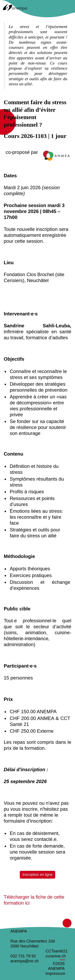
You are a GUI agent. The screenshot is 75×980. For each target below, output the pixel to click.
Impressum (55, 973)
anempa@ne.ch (25, 961)
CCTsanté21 (57, 951)
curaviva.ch (56, 956)
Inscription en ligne (37, 875)
